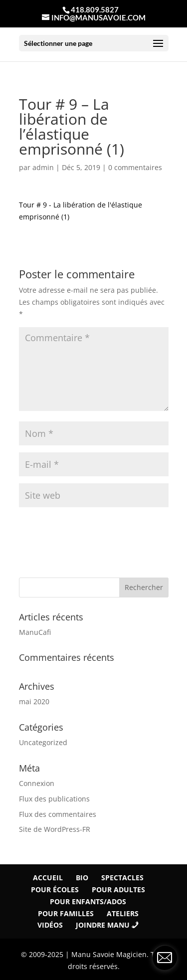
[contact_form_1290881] (165, 958)
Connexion (37, 783)
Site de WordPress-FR (55, 829)
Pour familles (66, 913)
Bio (82, 878)
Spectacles (122, 878)
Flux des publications (54, 799)
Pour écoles (55, 889)
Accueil (48, 878)
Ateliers (123, 913)
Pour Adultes (118, 889)
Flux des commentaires (58, 814)
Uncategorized (43, 742)
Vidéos (50, 925)
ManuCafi (35, 632)
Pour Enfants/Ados (88, 901)
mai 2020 (34, 701)
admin (43, 167)
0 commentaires (135, 167)
